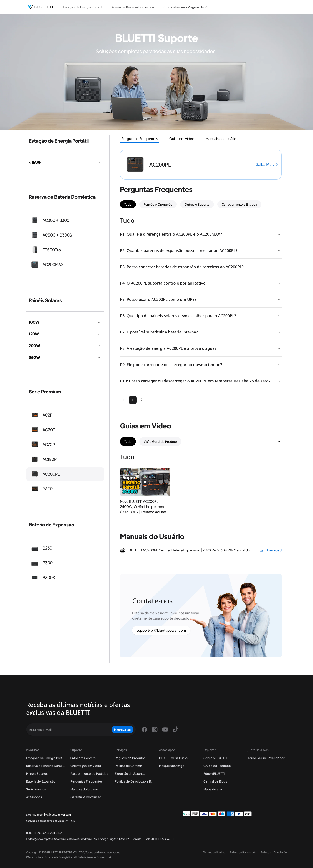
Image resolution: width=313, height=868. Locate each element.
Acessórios (34, 797)
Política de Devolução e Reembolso (140, 781)
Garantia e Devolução (86, 797)
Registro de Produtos (130, 758)
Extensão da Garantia (130, 773)
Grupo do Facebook (218, 766)
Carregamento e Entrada (239, 204)
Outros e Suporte (197, 204)
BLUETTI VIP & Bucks (173, 758)
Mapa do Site (213, 789)
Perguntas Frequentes (87, 781)
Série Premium (37, 789)
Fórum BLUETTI (214, 773)
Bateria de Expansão (41, 781)
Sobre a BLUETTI (215, 758)
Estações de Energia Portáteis (48, 758)
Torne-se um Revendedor (266, 758)
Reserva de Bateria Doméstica (48, 766)
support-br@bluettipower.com (161, 630)
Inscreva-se (122, 730)
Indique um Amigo (172, 766)
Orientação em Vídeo (86, 766)
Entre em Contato (83, 758)
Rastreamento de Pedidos (89, 773)
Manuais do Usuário (84, 789)
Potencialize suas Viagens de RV (186, 7)
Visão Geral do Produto (160, 441)
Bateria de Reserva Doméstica (132, 7)
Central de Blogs (215, 781)
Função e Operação (158, 204)
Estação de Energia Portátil (83, 7)
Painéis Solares (37, 773)
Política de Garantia (129, 766)
